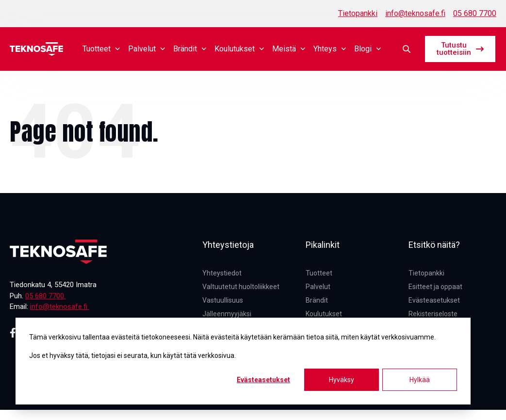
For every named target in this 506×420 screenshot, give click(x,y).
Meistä (289, 49)
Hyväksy (342, 380)
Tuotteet (101, 49)
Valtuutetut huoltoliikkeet (241, 287)
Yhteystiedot (222, 273)
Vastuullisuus (223, 300)
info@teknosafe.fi (415, 13)
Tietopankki (358, 13)
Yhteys (330, 49)
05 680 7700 (475, 13)
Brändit (190, 49)
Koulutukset (239, 49)
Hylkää (420, 380)
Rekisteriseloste (433, 314)
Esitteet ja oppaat (435, 287)
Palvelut (147, 49)
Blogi (368, 49)
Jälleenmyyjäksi (227, 314)
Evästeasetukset (263, 380)
